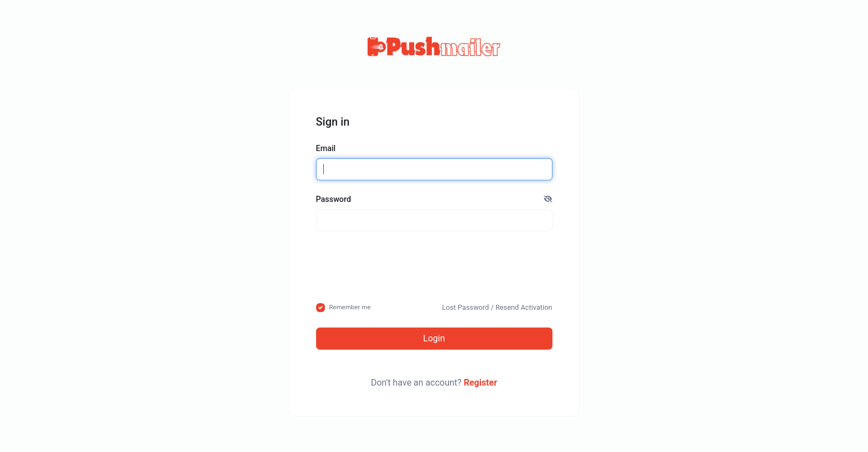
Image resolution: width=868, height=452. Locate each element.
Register (480, 383)
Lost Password (466, 307)
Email (326, 149)
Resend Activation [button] (524, 307)
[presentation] (434, 266)
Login (434, 338)
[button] (548, 200)
